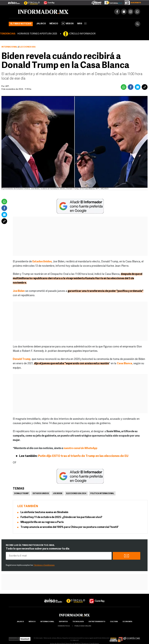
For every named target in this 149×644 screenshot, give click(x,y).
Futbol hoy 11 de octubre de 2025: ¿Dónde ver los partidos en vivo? (61, 517)
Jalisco (41, 24)
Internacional (9, 47)
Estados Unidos (41, 494)
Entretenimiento (97, 622)
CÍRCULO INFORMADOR (82, 34)
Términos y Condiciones (44, 565)
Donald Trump (21, 494)
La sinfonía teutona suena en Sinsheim (44, 512)
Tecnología (78, 622)
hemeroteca (64, 626)
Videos (68, 23)
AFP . (8, 86)
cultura (114, 622)
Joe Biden (58, 494)
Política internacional (102, 494)
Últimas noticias (21, 24)
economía (127, 622)
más (82, 24)
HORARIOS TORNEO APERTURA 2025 (37, 34)
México (54, 24)
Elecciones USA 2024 (76, 494)
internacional (47, 622)
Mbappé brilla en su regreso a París (42, 522)
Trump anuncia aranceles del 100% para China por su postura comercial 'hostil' (70, 527)
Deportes (63, 622)
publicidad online (83, 626)
